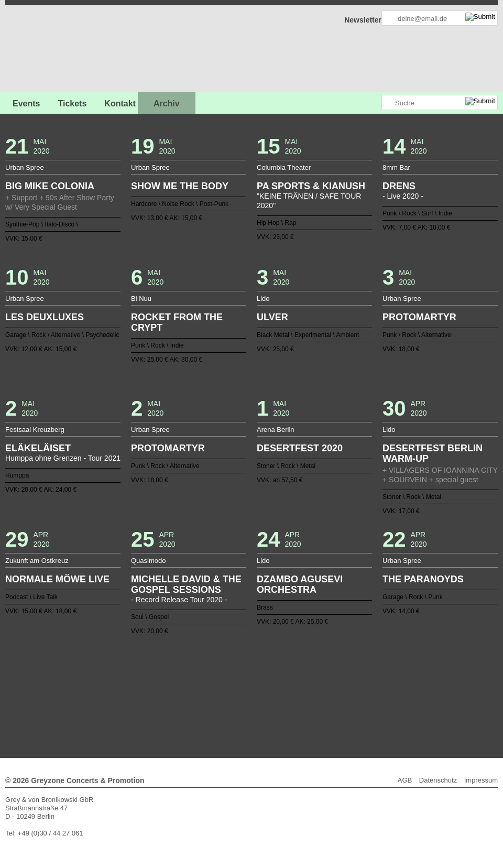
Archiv (167, 104)
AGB (405, 780)
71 (364, 688)
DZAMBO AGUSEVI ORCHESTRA (300, 584)
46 (156, 688)
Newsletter (363, 20)
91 (214, 697)
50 (189, 688)
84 (156, 697)
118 (177, 705)
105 (331, 697)
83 (147, 697)
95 (247, 697)
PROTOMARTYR (419, 317)
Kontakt (120, 104)
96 (256, 697)
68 (339, 688)
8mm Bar (396, 167)
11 (181, 680)
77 (97, 697)
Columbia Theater (284, 167)
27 (314, 680)
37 (397, 680)
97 (264, 697)
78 (106, 697)
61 (281, 688)
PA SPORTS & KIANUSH (311, 186)
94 (239, 697)
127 (251, 705)
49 (181, 688)
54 (222, 688)
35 (380, 680)
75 (397, 688)
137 (335, 705)
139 (352, 705)
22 (272, 680)
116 (160, 705)
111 (380, 697)
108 (356, 697)
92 (222, 697)
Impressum (481, 780)
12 (189, 680)
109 (364, 697)
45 (147, 688)
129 (268, 705)
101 (297, 697)
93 (231, 697)
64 (305, 688)
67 (331, 688)
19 (247, 680)
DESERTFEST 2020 (300, 448)
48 (172, 688)
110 (372, 697)
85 (164, 697)
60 (272, 688)
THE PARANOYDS (423, 579)
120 (193, 705)
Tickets (72, 104)
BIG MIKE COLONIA (50, 186)
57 (247, 688)
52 (206, 688)
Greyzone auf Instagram (373, 103)
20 (256, 680)
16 (222, 680)
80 (123, 697)
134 (310, 705)
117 (168, 705)
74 (389, 688)
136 (326, 705)
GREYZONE (59, 50)
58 (256, 688)
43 (131, 688)
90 (206, 697)
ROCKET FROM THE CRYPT (177, 322)
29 (331, 680)
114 (406, 697)
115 (151, 705)
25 (297, 680)
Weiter (252, 712)
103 (314, 697)
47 (164, 688)
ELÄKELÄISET (38, 448)
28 (322, 680)
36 (389, 680)
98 (272, 697)
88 (189, 697)
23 (281, 680)
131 (285, 705)
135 (318, 705)
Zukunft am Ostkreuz (37, 561)
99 (281, 697)
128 (260, 705)
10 (172, 680)
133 (301, 705)
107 (347, 697)
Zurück (252, 665)
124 (226, 705)
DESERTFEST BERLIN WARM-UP (433, 453)
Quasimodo (148, 561)
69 (347, 688)
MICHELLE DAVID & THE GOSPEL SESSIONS (186, 584)
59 (264, 688)
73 (380, 688)
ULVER (272, 317)
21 (264, 680)
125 (235, 705)
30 (339, 680)
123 (218, 705)
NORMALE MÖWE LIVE (57, 579)
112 (389, 697)
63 (297, 688)
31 (347, 680)
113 (397, 697)
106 (339, 697)
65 (314, 688)
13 (198, 680)
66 (322, 688)
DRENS (399, 186)
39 (97, 688)
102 (305, 697)
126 (243, 705)
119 (185, 705)
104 (322, 697)
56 (239, 688)
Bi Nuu (141, 299)
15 (214, 680)
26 (305, 680)
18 (239, 680)
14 (206, 680)
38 (406, 680)
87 (181, 697)
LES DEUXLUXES (45, 317)
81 (131, 697)
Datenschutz (438, 780)
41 (114, 688)
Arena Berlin (276, 430)
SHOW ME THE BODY (180, 186)
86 (172, 697)
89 (198, 697)
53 (214, 688)
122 (210, 705)
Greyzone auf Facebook (344, 103)
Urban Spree (25, 167)
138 (343, 705)
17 (231, 680)
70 (356, 688)
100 (289, 697)
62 (289, 688)
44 (139, 688)
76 (406, 688)
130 (277, 705)
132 (293, 705)
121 (202, 705)
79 (114, 697)
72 (372, 688)
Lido (263, 299)
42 (123, 688)
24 (289, 680)
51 (198, 688)
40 (106, 688)
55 (231, 688)
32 (356, 680)
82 (139, 697)
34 (372, 680)
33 (364, 680)
